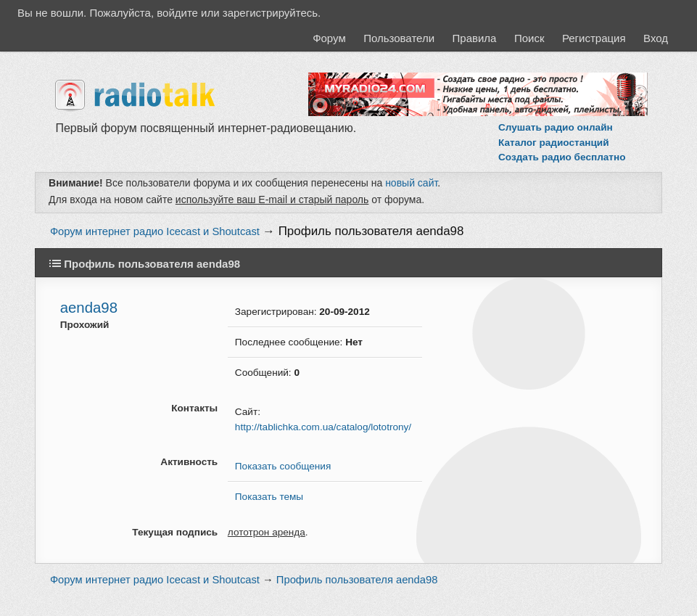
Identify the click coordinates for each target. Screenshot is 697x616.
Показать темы (269, 497)
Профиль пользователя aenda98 (371, 231)
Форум (329, 38)
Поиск (529, 38)
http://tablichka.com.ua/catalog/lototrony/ (323, 427)
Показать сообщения (283, 466)
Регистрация (594, 38)
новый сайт (411, 183)
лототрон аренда (267, 532)
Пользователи (399, 38)
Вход (656, 38)
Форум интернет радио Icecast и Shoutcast (155, 231)
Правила (475, 38)
